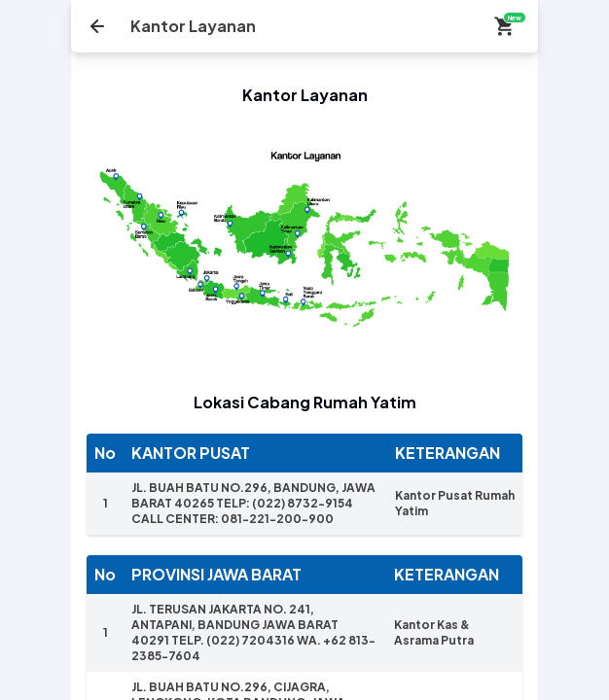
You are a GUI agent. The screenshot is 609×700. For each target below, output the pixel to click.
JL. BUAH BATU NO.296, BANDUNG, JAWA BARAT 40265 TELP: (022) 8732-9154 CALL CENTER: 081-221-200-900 (253, 503)
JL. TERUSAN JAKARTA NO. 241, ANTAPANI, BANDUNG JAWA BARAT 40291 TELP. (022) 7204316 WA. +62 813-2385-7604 (253, 632)
